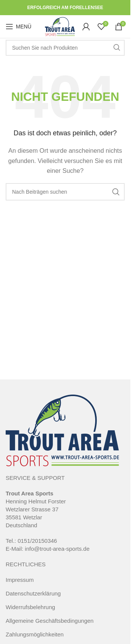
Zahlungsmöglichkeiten (35, 634)
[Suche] (65, 48)
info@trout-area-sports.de (57, 549)
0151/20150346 (37, 541)
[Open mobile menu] (19, 27)
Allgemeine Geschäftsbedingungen (50, 621)
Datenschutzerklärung (33, 593)
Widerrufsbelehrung (30, 607)
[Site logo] (60, 26)
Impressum (20, 580)
